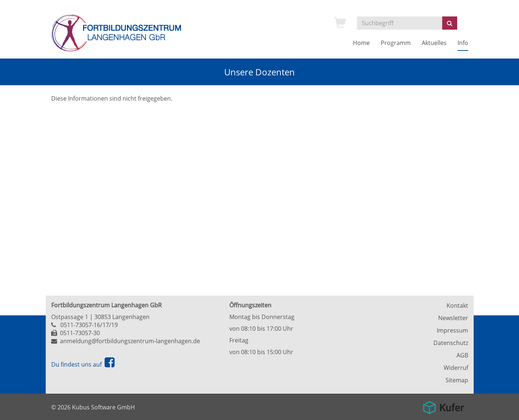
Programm (396, 43)
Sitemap (457, 380)
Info (463, 43)
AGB (462, 355)
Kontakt (457, 305)
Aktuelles (434, 43)
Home (361, 43)
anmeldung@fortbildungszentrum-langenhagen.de (130, 341)
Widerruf (456, 368)
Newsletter (453, 318)
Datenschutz (451, 343)
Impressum (452, 330)
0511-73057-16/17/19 (89, 325)
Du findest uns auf (83, 364)
